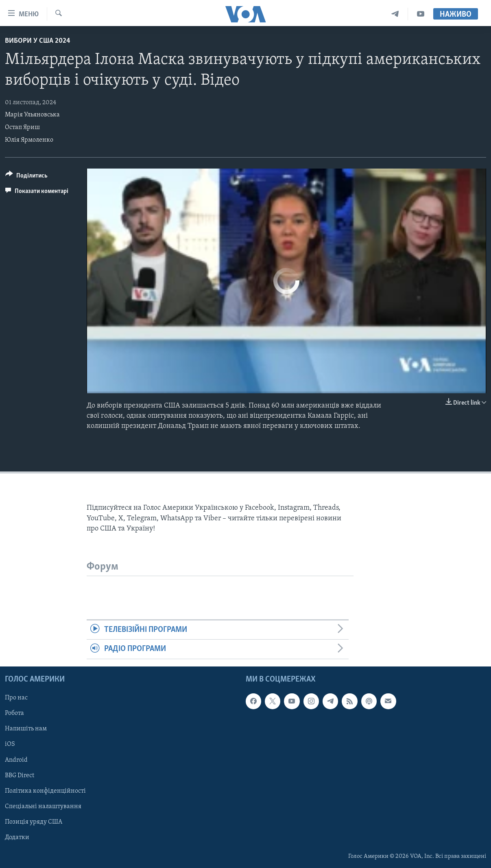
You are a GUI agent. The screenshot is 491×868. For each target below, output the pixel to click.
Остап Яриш (22, 127)
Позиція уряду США (34, 822)
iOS (10, 744)
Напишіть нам (26, 729)
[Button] (26, 177)
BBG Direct (20, 775)
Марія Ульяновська (32, 115)
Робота (14, 713)
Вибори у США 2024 (38, 41)
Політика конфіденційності (45, 791)
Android (16, 760)
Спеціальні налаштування (43, 806)
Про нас (16, 698)
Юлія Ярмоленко (29, 140)
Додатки (17, 837)
